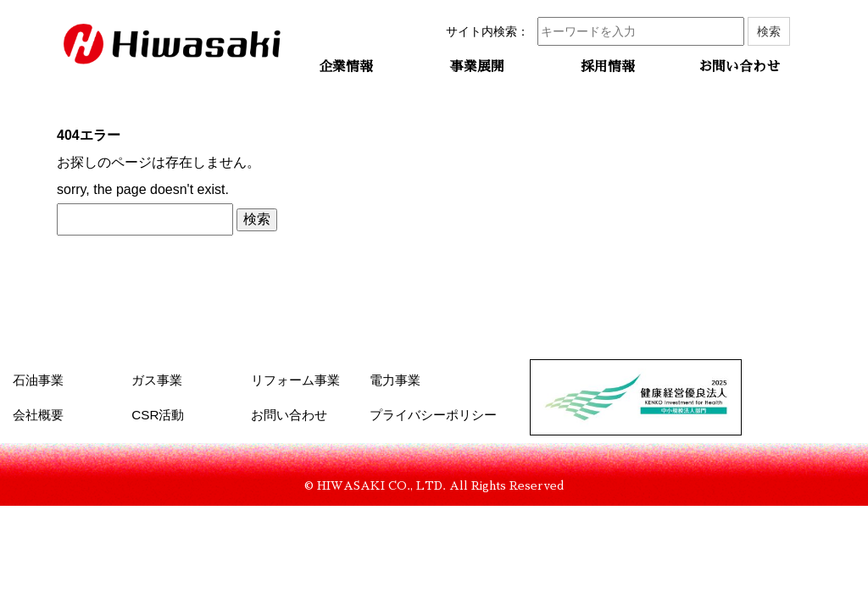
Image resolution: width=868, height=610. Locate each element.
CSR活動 (158, 415)
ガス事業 (157, 380)
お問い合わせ (739, 67)
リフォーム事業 (295, 380)
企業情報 (346, 67)
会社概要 (38, 415)
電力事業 (395, 380)
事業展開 (477, 67)
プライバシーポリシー (433, 415)
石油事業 (38, 380)
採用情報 (608, 67)
